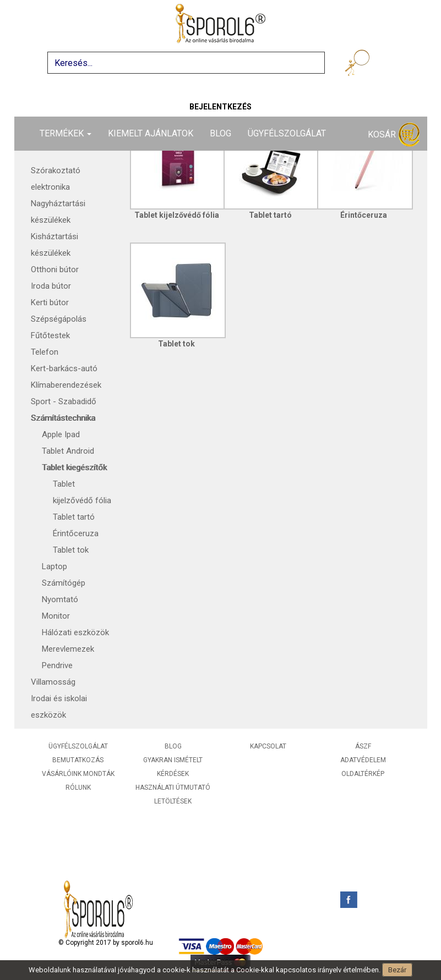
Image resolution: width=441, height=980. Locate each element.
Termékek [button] (66, 133)
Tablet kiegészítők (74, 467)
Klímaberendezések (66, 385)
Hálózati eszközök (75, 632)
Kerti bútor (50, 302)
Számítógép (64, 583)
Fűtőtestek (50, 335)
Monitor (56, 616)
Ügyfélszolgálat (287, 133)
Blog (220, 133)
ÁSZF (363, 746)
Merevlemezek (68, 649)
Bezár (397, 970)
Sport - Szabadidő (64, 401)
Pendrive (57, 665)
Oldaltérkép (363, 774)
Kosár (394, 135)
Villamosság (53, 682)
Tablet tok (71, 550)
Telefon (45, 352)
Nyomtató (60, 599)
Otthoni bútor (55, 269)
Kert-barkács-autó (64, 368)
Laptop (55, 566)
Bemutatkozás (78, 760)
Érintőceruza (76, 533)
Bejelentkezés (220, 107)
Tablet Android (68, 451)
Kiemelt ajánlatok (151, 133)
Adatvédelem (363, 760)
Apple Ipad (61, 434)
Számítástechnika (63, 418)
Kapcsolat (268, 746)
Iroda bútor (51, 286)
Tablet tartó (74, 517)
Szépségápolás (59, 319)
